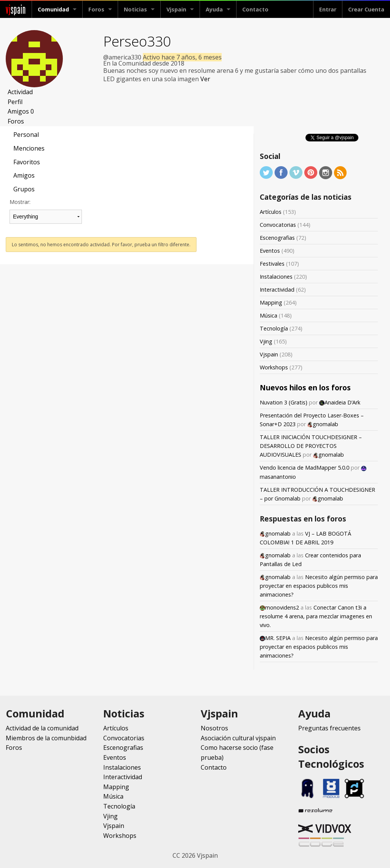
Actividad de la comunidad (42, 728)
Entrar (328, 9)
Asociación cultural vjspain (238, 738)
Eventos (270, 251)
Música (269, 315)
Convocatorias (278, 225)
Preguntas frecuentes (329, 728)
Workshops (274, 367)
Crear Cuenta (366, 9)
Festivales (272, 264)
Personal (26, 135)
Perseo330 (137, 41)
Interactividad (277, 290)
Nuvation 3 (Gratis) (284, 402)
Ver (205, 79)
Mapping (271, 302)
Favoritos (27, 162)
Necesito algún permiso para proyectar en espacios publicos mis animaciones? (319, 586)
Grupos (24, 189)
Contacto (255, 9)
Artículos (271, 212)
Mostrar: (20, 202)
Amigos (21, 111)
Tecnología (274, 328)
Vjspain (176, 9)
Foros (96, 9)
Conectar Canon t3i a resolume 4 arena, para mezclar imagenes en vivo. (316, 616)
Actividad (20, 92)
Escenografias (277, 238)
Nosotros (214, 728)
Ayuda (214, 9)
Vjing (266, 341)
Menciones (29, 148)
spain (16, 9)
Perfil (15, 102)
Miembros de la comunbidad (46, 738)
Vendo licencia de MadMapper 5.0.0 (304, 468)
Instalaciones (276, 277)
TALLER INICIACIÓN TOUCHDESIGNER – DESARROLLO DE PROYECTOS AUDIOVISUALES (311, 446)
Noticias (135, 9)
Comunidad (53, 9)
